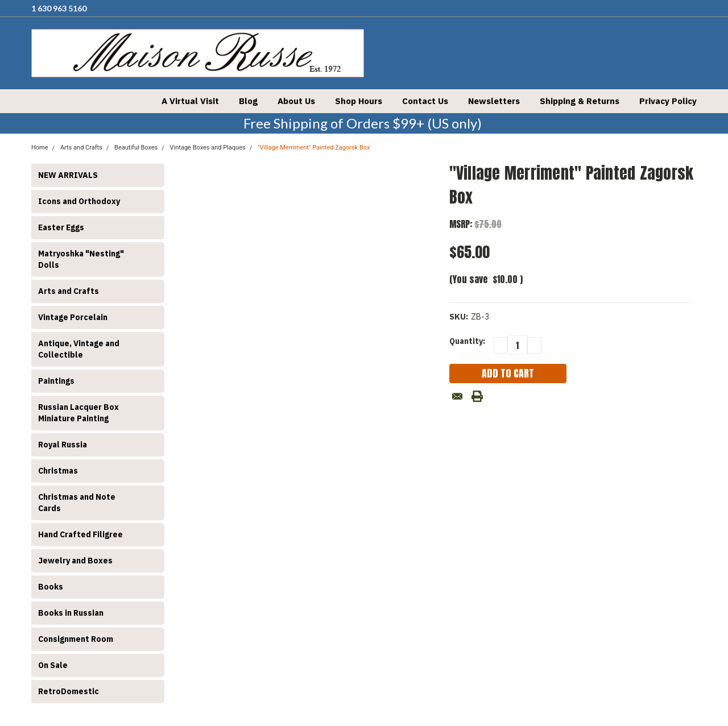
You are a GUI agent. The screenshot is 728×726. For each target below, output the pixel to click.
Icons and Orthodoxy (79, 201)
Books (51, 587)
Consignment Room (76, 639)
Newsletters (494, 101)
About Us (296, 101)
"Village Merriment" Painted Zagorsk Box (314, 148)
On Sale (53, 665)
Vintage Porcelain (73, 317)
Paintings (56, 381)
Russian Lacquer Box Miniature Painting (78, 413)
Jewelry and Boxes (75, 561)
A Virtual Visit (190, 101)
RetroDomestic (69, 691)
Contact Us (425, 101)
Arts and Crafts (69, 291)
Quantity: (467, 341)
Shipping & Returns (580, 101)
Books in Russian (71, 613)
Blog (248, 101)
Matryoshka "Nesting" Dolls (81, 259)
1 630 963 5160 (59, 8)
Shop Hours (359, 101)
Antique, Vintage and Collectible (79, 349)
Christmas (58, 471)
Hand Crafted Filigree (80, 534)
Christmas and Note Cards (77, 503)
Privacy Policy (668, 101)
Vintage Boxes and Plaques (208, 148)
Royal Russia (63, 445)
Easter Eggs (61, 227)
